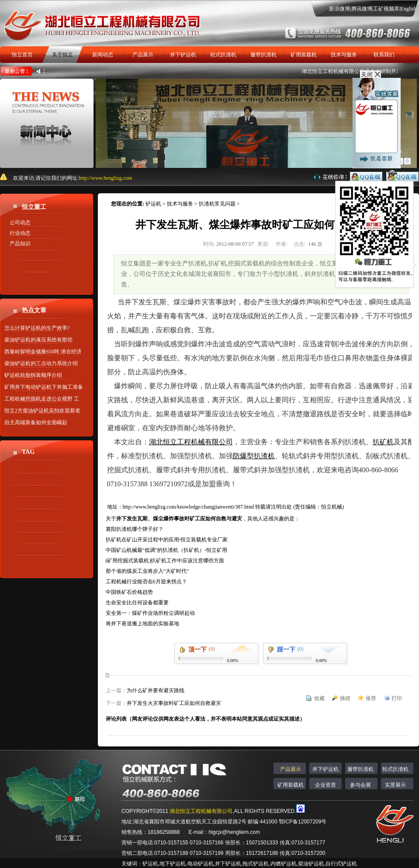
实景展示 (395, 785)
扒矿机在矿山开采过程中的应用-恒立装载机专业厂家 (167, 540)
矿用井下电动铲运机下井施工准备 (44, 387)
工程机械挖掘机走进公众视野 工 (42, 399)
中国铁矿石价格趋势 (129, 592)
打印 (397, 698)
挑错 (345, 698)
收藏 (319, 698)
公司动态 (20, 223)
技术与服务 (344, 55)
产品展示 (143, 55)
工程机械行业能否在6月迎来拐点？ (146, 582)
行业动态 (20, 233)
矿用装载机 (304, 55)
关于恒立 (62, 55)
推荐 (371, 698)
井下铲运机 (183, 55)
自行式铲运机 (341, 864)
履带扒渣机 (263, 55)
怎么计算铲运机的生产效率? (37, 328)
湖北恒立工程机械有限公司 (201, 811)
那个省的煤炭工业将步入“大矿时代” (147, 571)
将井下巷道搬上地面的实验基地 (142, 624)
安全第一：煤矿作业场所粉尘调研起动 (150, 613)
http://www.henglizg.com (105, 178)
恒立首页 (22, 55)
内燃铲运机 (284, 864)
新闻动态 (103, 55)
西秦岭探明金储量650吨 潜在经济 (43, 352)
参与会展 (360, 785)
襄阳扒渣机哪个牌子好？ (135, 529)
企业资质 (326, 785)
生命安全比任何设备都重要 (137, 603)
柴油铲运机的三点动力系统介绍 (41, 363)
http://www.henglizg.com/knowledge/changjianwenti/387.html (189, 507)
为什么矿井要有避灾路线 (156, 690)
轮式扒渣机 (223, 55)
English (408, 9)
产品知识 (20, 244)
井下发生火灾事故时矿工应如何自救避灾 (174, 703)
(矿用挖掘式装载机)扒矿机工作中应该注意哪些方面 (165, 561)
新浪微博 (339, 9)
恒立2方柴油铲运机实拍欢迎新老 (42, 411)
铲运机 (153, 204)
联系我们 (384, 55)
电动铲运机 (201, 864)
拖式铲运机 (256, 864)
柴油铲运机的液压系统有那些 (38, 340)
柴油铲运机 (311, 864)
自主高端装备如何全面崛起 (36, 422)
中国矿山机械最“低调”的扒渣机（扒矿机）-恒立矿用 (167, 550)
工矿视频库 (386, 9)
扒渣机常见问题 (217, 204)
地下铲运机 (173, 864)
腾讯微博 (362, 9)
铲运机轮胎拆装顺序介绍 (33, 375)
